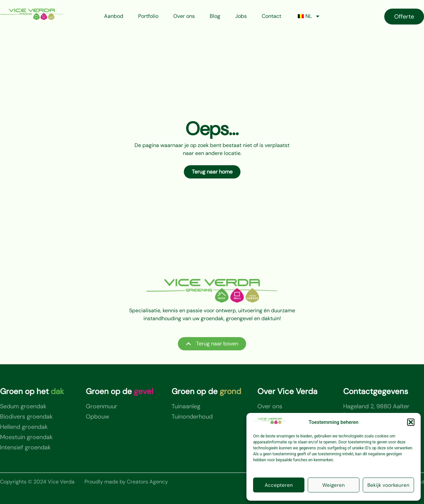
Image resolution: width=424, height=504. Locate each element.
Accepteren (279, 485)
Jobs (241, 16)
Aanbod (114, 16)
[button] (411, 422)
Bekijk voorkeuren (388, 485)
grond (230, 391)
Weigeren (334, 485)
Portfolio (148, 16)
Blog (215, 16)
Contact (271, 16)
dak (57, 391)
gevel (143, 391)
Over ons (184, 16)
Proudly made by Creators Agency (126, 482)
